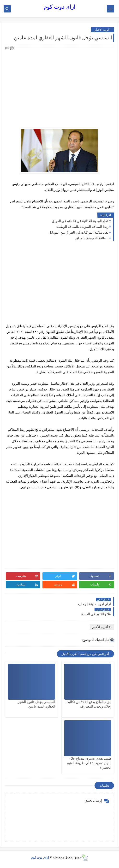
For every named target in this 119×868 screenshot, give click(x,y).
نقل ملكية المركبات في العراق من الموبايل (78, 233)
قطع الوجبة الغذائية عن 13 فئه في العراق (80, 221)
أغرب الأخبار (102, 30)
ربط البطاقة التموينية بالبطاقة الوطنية (83, 227)
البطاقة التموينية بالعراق (92, 238)
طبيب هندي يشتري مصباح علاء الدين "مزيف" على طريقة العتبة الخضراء (89, 763)
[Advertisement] (59, 85)
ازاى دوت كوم (59, 7)
